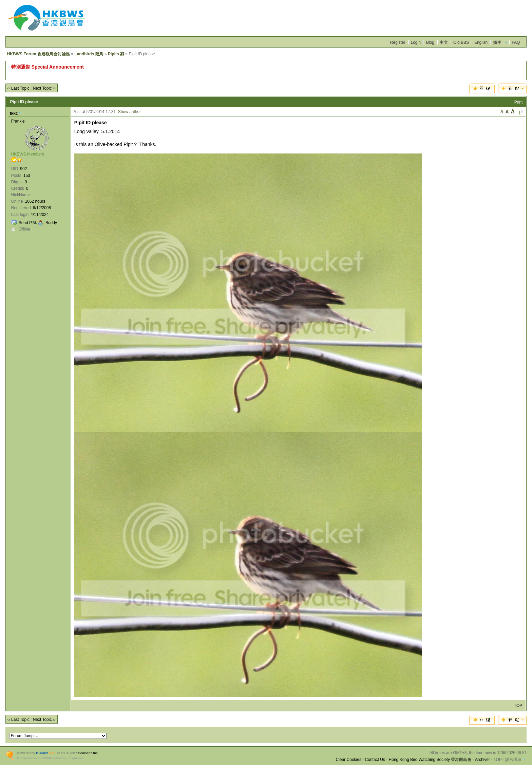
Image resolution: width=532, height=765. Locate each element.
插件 (497, 42)
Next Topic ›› (44, 88)
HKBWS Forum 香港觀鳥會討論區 (39, 54)
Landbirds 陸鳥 (89, 54)
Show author (129, 112)
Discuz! (42, 753)
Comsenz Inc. (88, 753)
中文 (444, 42)
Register (398, 42)
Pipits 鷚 (116, 54)
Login (416, 42)
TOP (518, 706)
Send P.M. (28, 223)
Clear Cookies (349, 760)
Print (519, 102)
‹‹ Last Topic (18, 88)
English (481, 42)
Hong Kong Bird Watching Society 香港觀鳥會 (430, 760)
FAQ (516, 42)
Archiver (482, 760)
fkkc (14, 113)
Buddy (51, 223)
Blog (430, 42)
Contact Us (375, 760)
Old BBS (461, 42)
